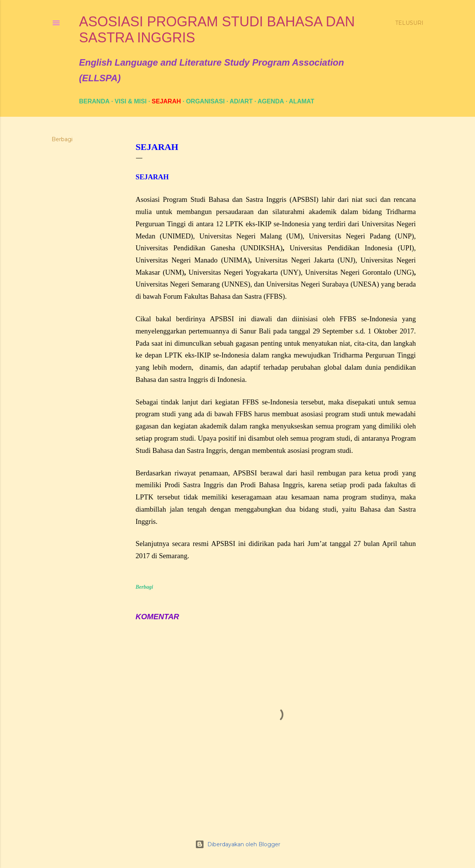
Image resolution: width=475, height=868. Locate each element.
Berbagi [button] (62, 139)
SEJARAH (166, 101)
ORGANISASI (205, 101)
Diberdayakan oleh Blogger (238, 844)
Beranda (94, 101)
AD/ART (241, 101)
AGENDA (271, 101)
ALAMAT (302, 101)
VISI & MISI (131, 101)
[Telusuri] (409, 23)
